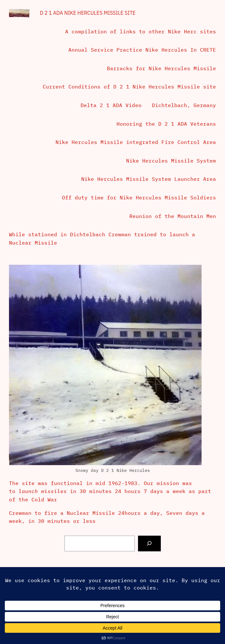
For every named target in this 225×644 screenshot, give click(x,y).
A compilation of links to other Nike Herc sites (141, 31)
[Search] (149, 544)
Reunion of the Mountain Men (173, 216)
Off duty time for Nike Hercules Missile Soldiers (139, 197)
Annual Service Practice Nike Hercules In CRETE (142, 50)
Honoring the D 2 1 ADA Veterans (166, 124)
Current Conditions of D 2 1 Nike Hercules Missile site (129, 87)
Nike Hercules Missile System (171, 161)
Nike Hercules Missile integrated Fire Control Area (136, 142)
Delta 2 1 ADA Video (111, 105)
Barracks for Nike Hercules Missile (161, 68)
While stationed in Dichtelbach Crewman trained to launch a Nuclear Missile (102, 238)
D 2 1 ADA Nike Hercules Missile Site (88, 13)
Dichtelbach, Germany (184, 105)
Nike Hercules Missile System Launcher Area (149, 179)
